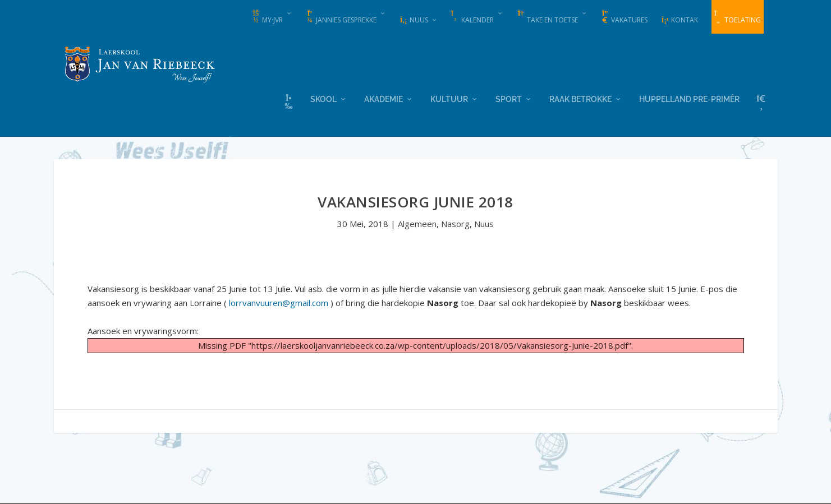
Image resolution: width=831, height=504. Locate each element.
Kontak (680, 20)
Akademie (384, 98)
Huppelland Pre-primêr (689, 98)
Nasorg (455, 223)
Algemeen (417, 223)
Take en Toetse (547, 17)
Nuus (414, 20)
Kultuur (449, 98)
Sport (509, 98)
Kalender (472, 17)
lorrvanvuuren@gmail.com (279, 302)
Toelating (738, 17)
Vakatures (624, 17)
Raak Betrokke (580, 98)
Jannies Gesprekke (341, 17)
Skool (323, 98)
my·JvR (267, 17)
